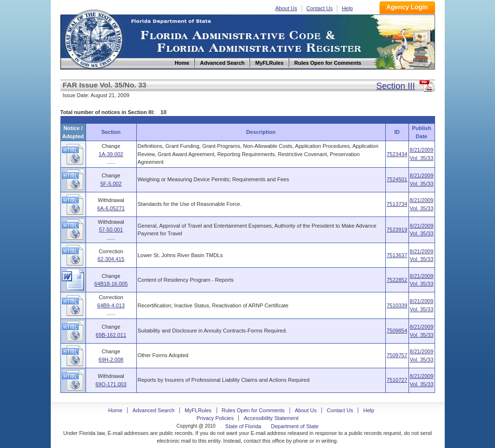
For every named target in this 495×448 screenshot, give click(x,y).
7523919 (397, 230)
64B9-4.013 (111, 305)
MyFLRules (198, 410)
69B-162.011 (111, 335)
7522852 (397, 280)
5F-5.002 (111, 184)
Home (93, 38)
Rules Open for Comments (253, 410)
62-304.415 (111, 259)
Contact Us (320, 8)
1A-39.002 (111, 154)
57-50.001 (111, 230)
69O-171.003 (111, 384)
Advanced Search (153, 410)
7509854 (397, 331)
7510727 (397, 380)
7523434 (397, 154)
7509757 (397, 355)
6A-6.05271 (111, 208)
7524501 (397, 179)
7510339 (397, 305)
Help (347, 8)
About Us (286, 8)
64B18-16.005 (111, 284)
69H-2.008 (111, 360)
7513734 (397, 204)
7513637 (397, 255)
